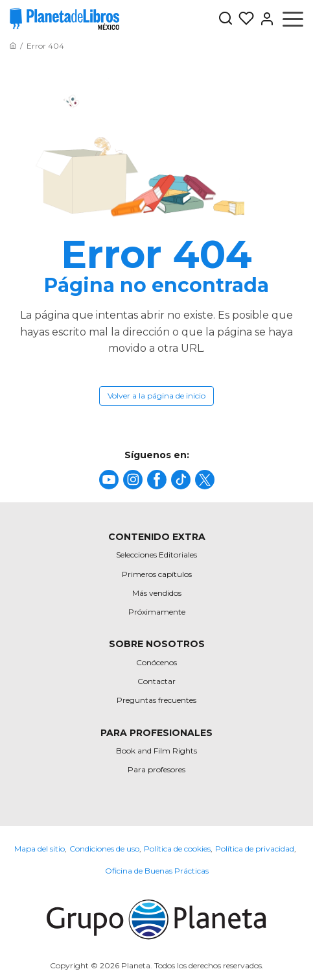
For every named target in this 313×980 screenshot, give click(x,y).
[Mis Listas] (244, 19)
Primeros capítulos (157, 574)
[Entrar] (264, 19)
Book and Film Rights (156, 751)
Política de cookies (177, 849)
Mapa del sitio (40, 849)
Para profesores (156, 769)
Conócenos (156, 662)
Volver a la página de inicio (156, 396)
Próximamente (157, 612)
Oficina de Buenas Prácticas (157, 871)
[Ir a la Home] (13, 46)
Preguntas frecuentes (156, 700)
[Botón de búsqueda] (226, 19)
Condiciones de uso (104, 849)
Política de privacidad (255, 849)
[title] (109, 480)
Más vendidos (157, 593)
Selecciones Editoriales (156, 555)
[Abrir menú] (293, 19)
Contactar (156, 681)
